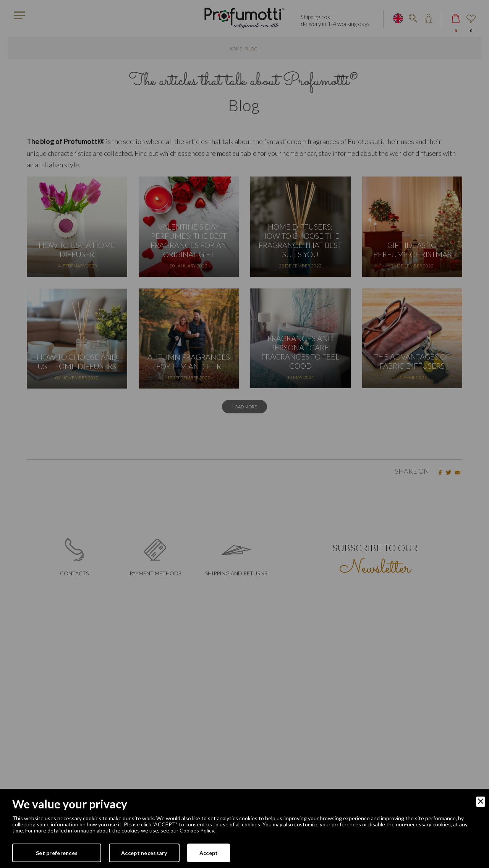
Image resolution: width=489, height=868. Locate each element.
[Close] (481, 802)
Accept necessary (144, 853)
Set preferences (57, 853)
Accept (209, 853)
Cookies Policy (197, 830)
